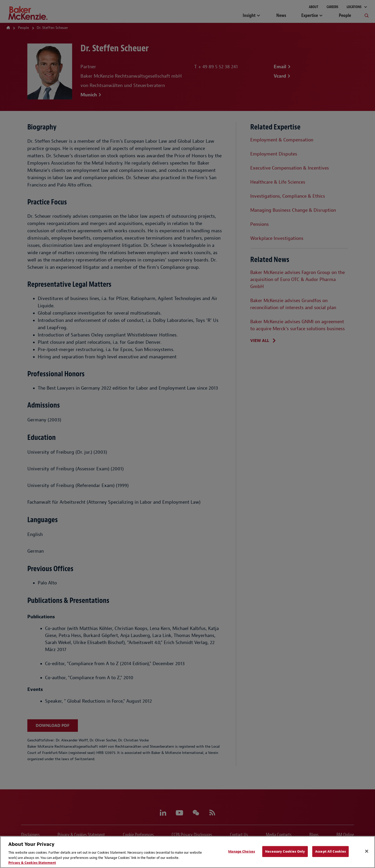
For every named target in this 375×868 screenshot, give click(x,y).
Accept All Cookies (330, 851)
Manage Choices (242, 851)
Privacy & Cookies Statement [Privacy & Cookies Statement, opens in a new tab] (32, 863)
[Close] (367, 851)
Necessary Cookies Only (285, 851)
